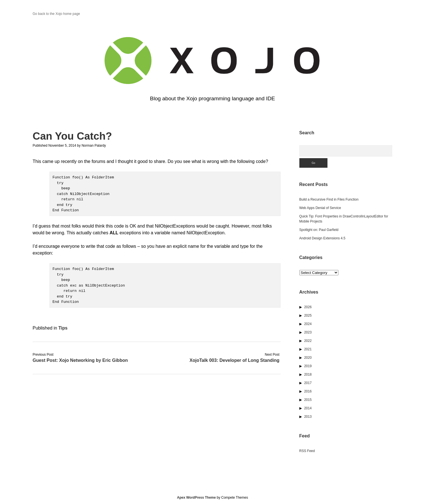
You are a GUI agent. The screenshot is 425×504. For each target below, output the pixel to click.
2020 (308, 358)
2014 (308, 408)
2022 (308, 341)
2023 (308, 332)
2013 (308, 417)
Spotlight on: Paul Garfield (319, 230)
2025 (308, 315)
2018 (308, 374)
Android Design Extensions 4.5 (322, 238)
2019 (308, 366)
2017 (308, 383)
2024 (308, 324)
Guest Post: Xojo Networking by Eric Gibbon (80, 360)
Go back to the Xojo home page (56, 14)
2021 (308, 349)
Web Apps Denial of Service (320, 208)
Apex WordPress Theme (196, 498)
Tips (63, 328)
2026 (308, 307)
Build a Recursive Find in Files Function (329, 199)
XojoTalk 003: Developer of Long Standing (234, 360)
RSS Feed (307, 451)
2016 (308, 391)
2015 (308, 400)
